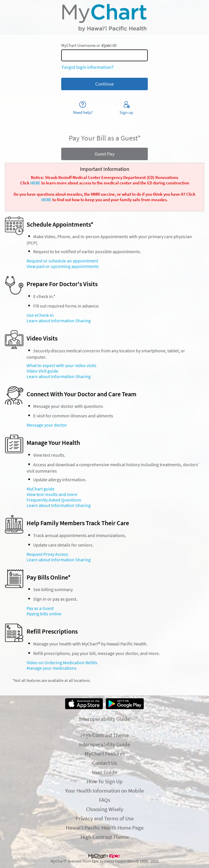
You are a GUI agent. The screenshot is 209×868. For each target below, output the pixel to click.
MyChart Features (105, 754)
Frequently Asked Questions (54, 500)
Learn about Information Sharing (59, 321)
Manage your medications (52, 668)
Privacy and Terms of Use (105, 818)
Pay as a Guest (40, 608)
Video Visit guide (42, 371)
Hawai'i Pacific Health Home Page (105, 828)
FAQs (105, 800)
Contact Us (104, 763)
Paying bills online (44, 614)
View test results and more (52, 494)
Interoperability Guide (104, 719)
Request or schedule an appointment (62, 261)
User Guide (105, 772)
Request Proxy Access (47, 554)
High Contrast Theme (105, 735)
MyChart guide (41, 489)
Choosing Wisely (105, 809)
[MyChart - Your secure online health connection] (104, 18)
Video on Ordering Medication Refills (62, 663)
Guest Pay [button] (105, 154)
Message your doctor (47, 425)
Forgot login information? (88, 67)
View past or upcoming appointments (63, 266)
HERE (35, 183)
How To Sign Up (105, 781)
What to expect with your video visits (61, 365)
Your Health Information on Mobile (104, 791)
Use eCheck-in (40, 315)
